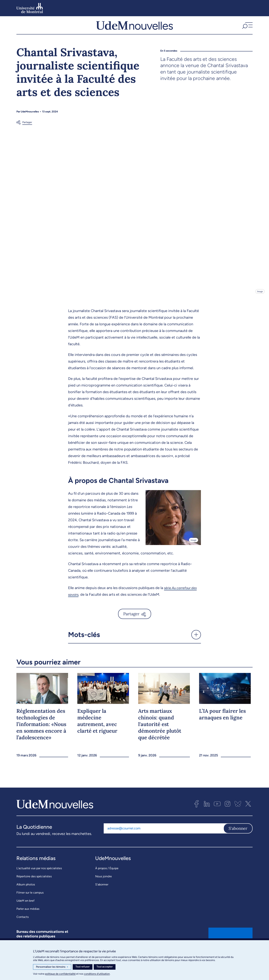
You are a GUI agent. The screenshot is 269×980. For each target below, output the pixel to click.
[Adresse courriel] (164, 837)
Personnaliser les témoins (52, 967)
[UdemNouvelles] (134, 29)
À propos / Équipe (107, 877)
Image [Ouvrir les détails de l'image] (260, 300)
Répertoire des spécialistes (34, 885)
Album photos (26, 893)
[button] (247, 29)
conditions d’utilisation (97, 974)
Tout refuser (83, 967)
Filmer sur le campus (30, 901)
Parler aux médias (28, 917)
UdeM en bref (25, 909)
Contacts (23, 925)
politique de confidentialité (60, 974)
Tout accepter (105, 967)
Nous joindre (104, 885)
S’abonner (102, 893)
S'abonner (238, 837)
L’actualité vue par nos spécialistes (39, 877)
